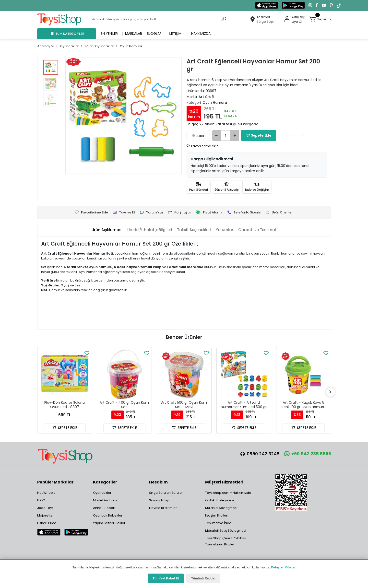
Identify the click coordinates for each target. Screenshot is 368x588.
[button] (320, 19)
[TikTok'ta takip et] (339, 5)
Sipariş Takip (159, 500)
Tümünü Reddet (203, 578)
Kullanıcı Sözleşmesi (221, 508)
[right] (331, 392)
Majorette (45, 515)
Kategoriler (105, 482)
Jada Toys (45, 508)
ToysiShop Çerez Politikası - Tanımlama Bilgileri (227, 541)
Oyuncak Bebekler (108, 515)
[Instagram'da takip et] (310, 5)
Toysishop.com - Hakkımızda (228, 493)
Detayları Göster (283, 567)
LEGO (41, 500)
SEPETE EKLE (64, 428)
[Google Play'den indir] (293, 5)
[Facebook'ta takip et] (317, 5)
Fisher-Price (47, 523)
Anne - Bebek (104, 508)
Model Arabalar (106, 500)
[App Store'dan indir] (267, 5)
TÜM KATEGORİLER (67, 34)
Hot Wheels (46, 493)
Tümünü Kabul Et (166, 578)
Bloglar (154, 34)
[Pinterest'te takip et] (331, 5)
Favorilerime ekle (203, 146)
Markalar (134, 34)
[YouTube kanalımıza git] (324, 5)
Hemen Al (290, 135)
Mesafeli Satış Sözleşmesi (226, 531)
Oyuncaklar (102, 493)
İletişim (175, 34)
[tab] (107, 230)
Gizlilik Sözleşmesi (220, 500)
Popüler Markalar (55, 482)
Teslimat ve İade (218, 523)
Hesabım (158, 482)
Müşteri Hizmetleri (224, 482)
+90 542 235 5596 (308, 454)
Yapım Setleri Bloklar (109, 523)
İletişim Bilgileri (217, 515)
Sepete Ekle (258, 135)
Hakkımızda (201, 34)
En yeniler (109, 34)
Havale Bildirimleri (163, 508)
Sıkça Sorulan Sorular (166, 493)
